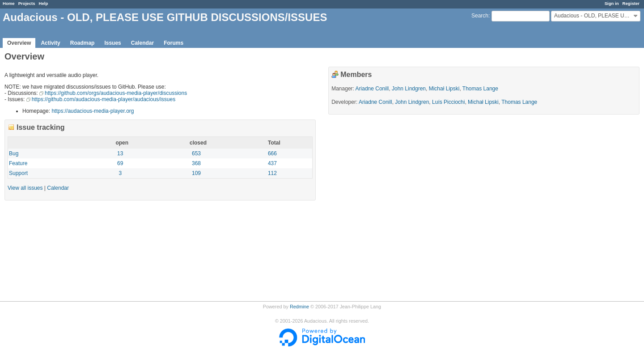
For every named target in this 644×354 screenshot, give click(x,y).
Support (18, 173)
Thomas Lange (480, 89)
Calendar (142, 43)
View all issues (25, 188)
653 (196, 154)
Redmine (299, 307)
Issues (112, 43)
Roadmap (83, 43)
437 (272, 163)
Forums (174, 43)
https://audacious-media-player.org (93, 111)
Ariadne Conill (372, 89)
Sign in (612, 3)
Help (44, 3)
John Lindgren (409, 89)
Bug (14, 154)
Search (480, 16)
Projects (27, 3)
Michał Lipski (444, 89)
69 (120, 163)
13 (120, 154)
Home (9, 3)
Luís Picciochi (448, 102)
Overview (19, 43)
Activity (50, 43)
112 (272, 173)
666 (272, 154)
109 (196, 173)
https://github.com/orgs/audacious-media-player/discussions (116, 93)
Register (631, 3)
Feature (18, 163)
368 (196, 163)
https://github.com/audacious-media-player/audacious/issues (104, 99)
